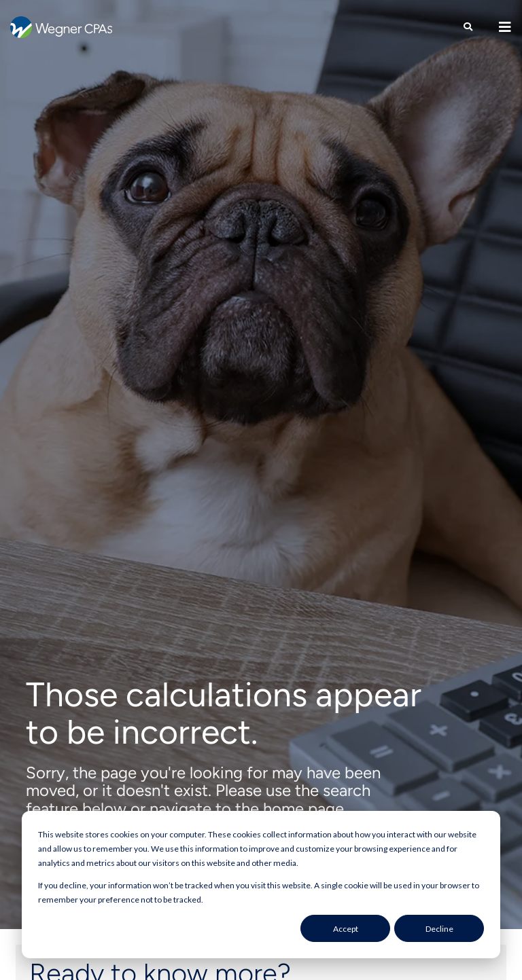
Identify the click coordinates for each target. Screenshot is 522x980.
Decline (439, 929)
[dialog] (261, 885)
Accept (346, 929)
